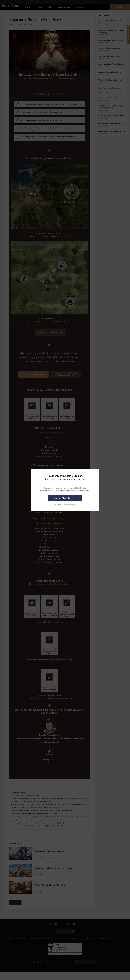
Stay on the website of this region (65, 504)
